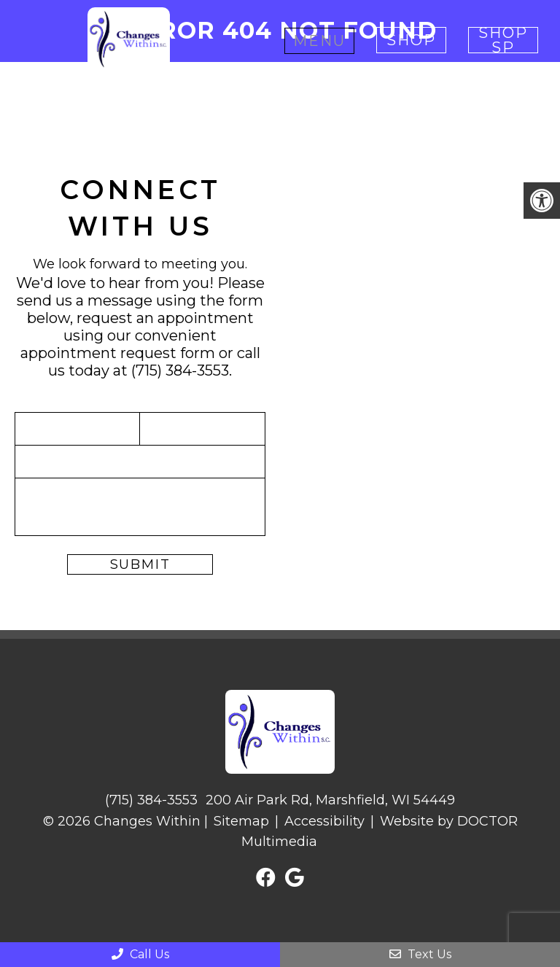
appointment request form (118, 353)
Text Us (420, 954)
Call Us (140, 954)
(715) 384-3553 (180, 370)
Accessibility (324, 821)
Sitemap (241, 821)
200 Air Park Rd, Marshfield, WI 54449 (330, 800)
